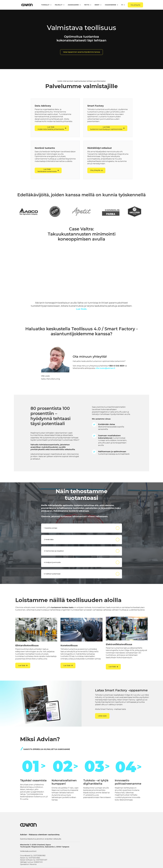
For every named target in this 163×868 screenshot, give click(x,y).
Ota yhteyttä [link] (135, 5)
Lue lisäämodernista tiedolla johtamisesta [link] (52, 128)
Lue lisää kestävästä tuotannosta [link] (48, 170)
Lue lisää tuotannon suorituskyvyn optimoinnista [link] (107, 128)
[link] (27, 5)
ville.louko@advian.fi (105, 368)
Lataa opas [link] (102, 716)
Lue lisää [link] (23, 665)
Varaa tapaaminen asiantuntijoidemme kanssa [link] (81, 52)
